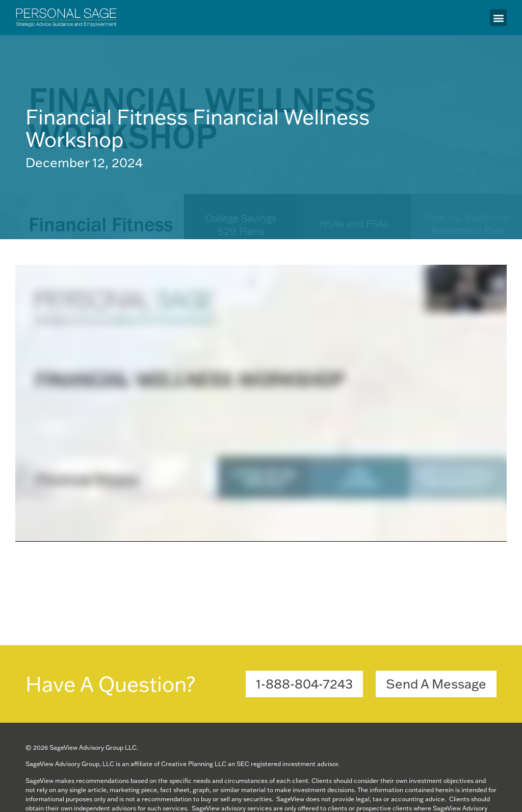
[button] (498, 18)
